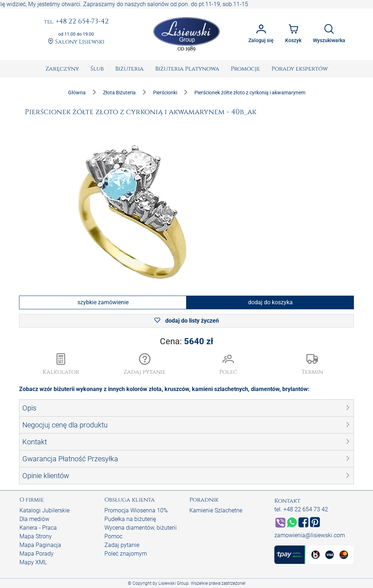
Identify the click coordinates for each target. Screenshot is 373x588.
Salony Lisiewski (76, 42)
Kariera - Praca (38, 528)
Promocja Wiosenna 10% (136, 510)
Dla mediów (34, 519)
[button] (145, 365)
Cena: (186, 341)
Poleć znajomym (126, 554)
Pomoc (113, 536)
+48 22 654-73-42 (76, 22)
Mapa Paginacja (40, 545)
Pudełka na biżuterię (130, 519)
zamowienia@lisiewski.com (310, 535)
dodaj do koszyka (270, 302)
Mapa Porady (37, 554)
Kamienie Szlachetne (216, 510)
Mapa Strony (36, 536)
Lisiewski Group (174, 583)
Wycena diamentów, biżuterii (141, 528)
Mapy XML (33, 562)
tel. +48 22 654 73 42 (301, 509)
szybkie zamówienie (103, 302)
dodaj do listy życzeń (187, 321)
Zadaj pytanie (122, 545)
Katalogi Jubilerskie (44, 510)
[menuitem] (62, 69)
